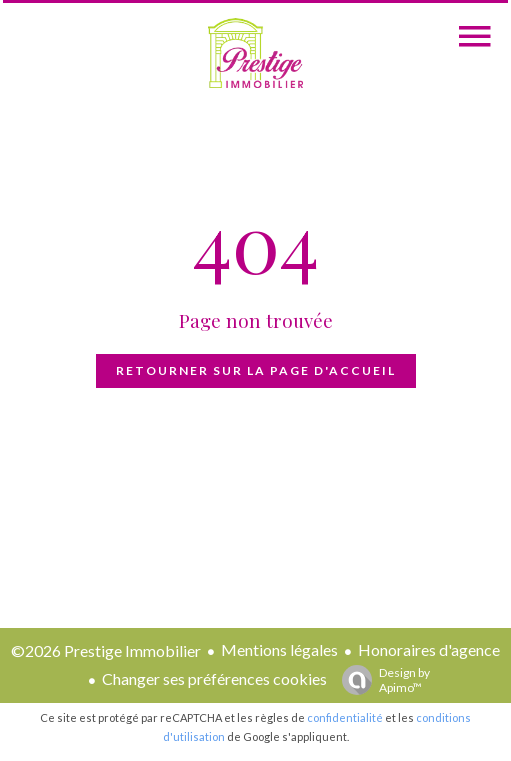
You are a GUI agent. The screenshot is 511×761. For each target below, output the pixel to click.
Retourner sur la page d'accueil (256, 370)
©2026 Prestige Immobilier (106, 650)
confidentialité (345, 717)
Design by (381, 680)
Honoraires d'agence (429, 649)
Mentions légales (279, 649)
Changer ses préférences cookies (214, 678)
